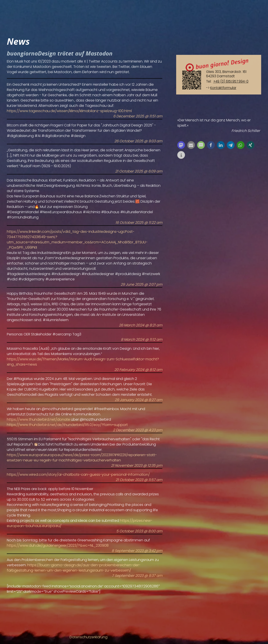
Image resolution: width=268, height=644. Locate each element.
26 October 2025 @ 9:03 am (138, 141)
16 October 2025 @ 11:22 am (139, 223)
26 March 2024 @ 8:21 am (141, 325)
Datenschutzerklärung (89, 637)
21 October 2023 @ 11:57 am (139, 480)
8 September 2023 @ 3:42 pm (137, 551)
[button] (181, 145)
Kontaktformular (223, 88)
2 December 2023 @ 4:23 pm (138, 430)
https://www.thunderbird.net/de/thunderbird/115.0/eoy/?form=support (67, 425)
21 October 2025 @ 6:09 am (139, 171)
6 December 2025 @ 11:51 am (138, 116)
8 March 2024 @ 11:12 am (142, 340)
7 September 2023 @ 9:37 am (137, 576)
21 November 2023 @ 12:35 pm (137, 465)
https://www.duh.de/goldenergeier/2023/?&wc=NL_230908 (58, 545)
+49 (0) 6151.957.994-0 (231, 81)
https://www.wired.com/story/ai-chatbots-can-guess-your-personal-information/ (78, 475)
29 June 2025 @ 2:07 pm (141, 284)
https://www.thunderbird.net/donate (38, 419)
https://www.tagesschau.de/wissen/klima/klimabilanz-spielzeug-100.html (69, 111)
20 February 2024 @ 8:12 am (138, 370)
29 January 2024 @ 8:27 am (139, 400)
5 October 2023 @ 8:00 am (139, 531)
